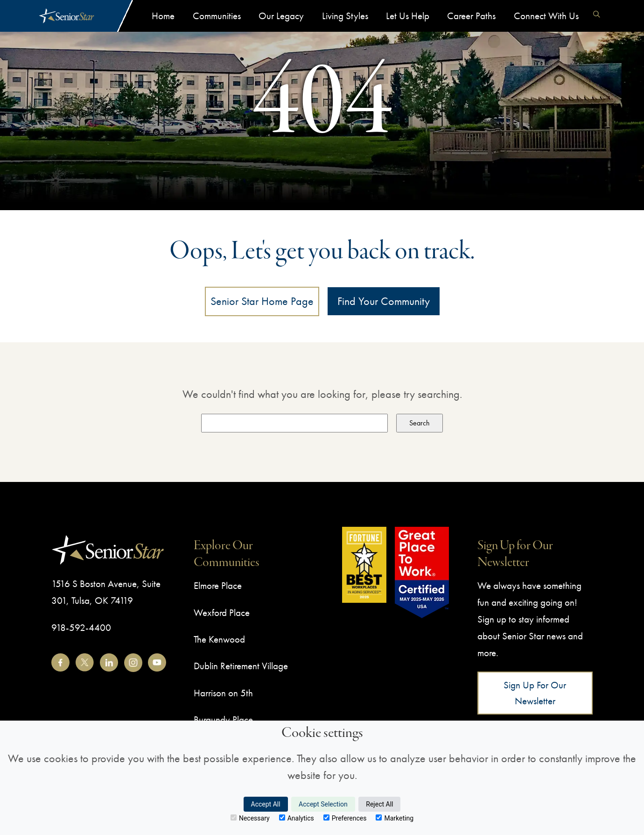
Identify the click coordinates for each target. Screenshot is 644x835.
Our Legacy (281, 16)
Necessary (250, 818)
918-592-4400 (81, 627)
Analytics (297, 818)
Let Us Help (408, 16)
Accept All (266, 804)
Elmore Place (218, 585)
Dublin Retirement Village (241, 666)
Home (163, 16)
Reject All (379, 804)
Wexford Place (222, 612)
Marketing (395, 818)
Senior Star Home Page (262, 301)
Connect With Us (546, 16)
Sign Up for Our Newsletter (535, 693)
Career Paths (471, 16)
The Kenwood (219, 639)
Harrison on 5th (223, 693)
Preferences (345, 818)
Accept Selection (323, 804)
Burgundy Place (223, 719)
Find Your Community (384, 301)
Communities (217, 16)
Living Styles (345, 16)
